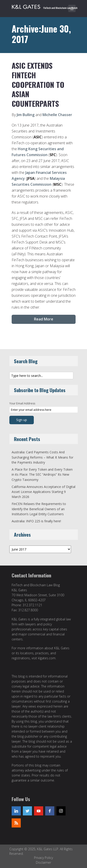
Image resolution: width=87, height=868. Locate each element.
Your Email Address (22, 403)
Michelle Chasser (57, 115)
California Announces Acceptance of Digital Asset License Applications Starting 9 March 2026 (43, 492)
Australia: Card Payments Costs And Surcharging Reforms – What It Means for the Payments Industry (42, 457)
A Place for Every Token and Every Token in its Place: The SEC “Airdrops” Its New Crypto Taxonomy (42, 475)
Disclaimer (43, 862)
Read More (44, 319)
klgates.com (47, 658)
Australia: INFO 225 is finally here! (36, 521)
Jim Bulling (26, 115)
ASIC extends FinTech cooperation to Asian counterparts (38, 84)
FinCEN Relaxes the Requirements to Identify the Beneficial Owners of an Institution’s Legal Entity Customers (39, 509)
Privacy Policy (43, 858)
